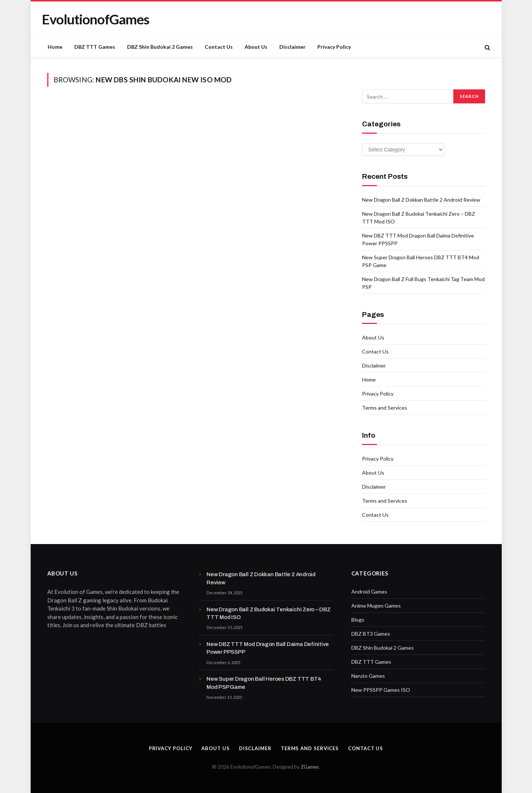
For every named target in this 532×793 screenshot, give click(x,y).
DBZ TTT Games (95, 47)
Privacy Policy (334, 47)
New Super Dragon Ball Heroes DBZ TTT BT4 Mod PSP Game (264, 683)
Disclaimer (292, 47)
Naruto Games (368, 676)
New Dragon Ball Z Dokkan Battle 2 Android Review (421, 200)
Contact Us (219, 47)
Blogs (358, 620)
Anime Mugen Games (376, 606)
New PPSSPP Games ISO (381, 690)
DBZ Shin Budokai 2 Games (160, 47)
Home (55, 47)
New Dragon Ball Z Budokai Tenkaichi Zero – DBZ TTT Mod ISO (269, 613)
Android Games (369, 592)
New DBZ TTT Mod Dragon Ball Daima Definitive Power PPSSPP (268, 648)
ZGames (310, 767)
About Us (256, 47)
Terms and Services (385, 408)
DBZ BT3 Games (371, 634)
